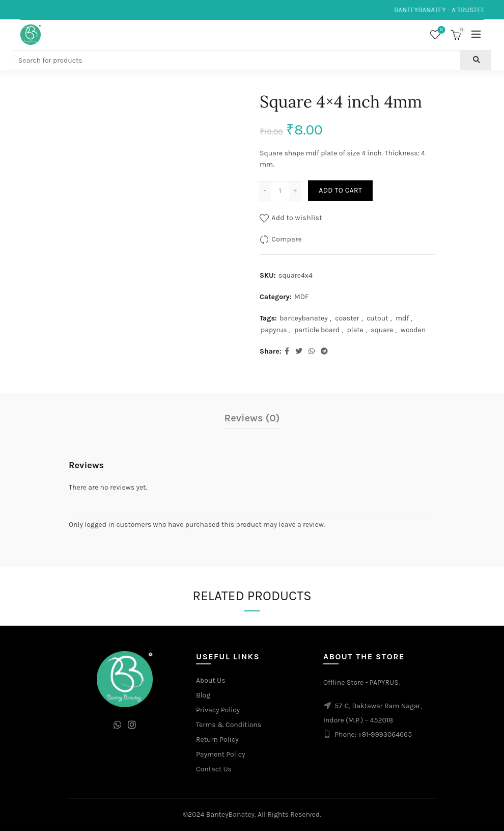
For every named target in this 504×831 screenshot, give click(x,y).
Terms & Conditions (229, 725)
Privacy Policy (218, 710)
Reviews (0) (252, 418)
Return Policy (217, 740)
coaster (347, 318)
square (382, 330)
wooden (413, 330)
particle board (317, 330)
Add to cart (340, 190)
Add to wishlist (297, 217)
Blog (203, 695)
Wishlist (441, 30)
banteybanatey (304, 318)
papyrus (274, 330)
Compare (287, 239)
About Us (211, 680)
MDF (301, 297)
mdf (402, 318)
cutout (377, 318)
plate (355, 330)
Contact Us (214, 769)
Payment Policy (221, 754)
